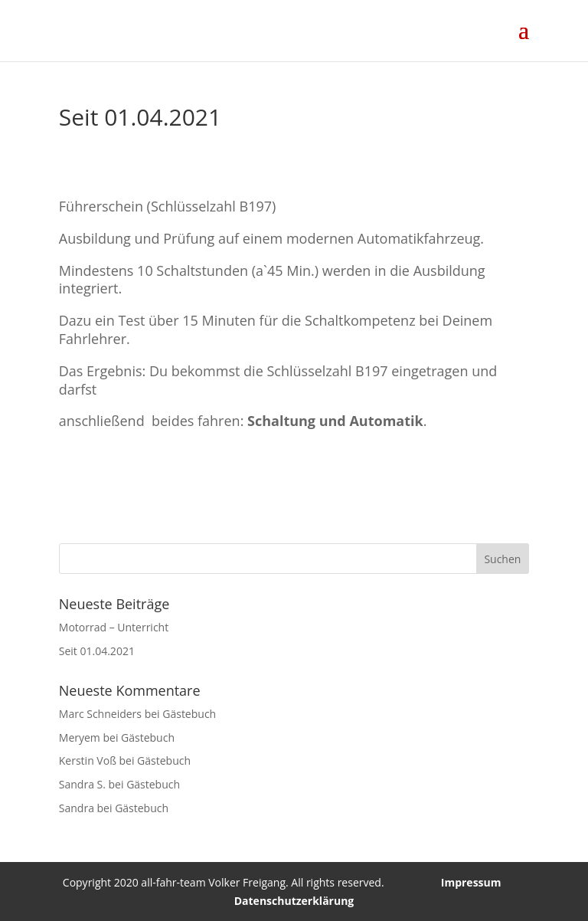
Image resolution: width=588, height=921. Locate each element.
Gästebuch (189, 714)
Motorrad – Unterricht (114, 627)
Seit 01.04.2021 (97, 651)
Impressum (471, 882)
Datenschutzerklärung (294, 901)
